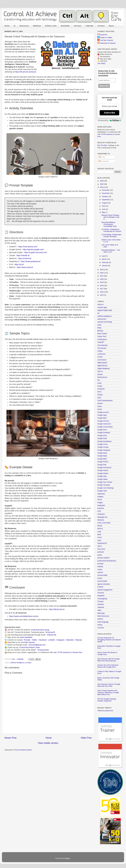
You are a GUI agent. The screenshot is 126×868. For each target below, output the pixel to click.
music (100, 537)
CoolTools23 (102, 360)
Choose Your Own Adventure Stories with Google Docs (108, 666)
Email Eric (104, 35)
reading (100, 567)
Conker (100, 357)
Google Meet (102, 459)
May (104, 212)
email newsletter (26, 637)
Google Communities (105, 427)
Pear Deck (101, 549)
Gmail (100, 409)
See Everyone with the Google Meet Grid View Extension (108, 660)
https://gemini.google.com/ (33, 249)
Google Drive (102, 436)
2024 (102, 187)
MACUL (100, 529)
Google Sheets (103, 473)
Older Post (86, 738)
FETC (100, 392)
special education (104, 584)
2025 (102, 184)
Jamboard (101, 514)
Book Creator (102, 334)
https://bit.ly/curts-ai (57, 609)
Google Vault (102, 491)
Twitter (34, 640)
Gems (100, 406)
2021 (102, 276)
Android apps (102, 307)
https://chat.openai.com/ (28, 247)
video (99, 610)
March (105, 259)
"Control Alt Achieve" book (29, 647)
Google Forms (103, 444)
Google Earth (102, 438)
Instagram (61, 640)
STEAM (100, 587)
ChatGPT (101, 342)
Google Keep (102, 453)
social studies (102, 581)
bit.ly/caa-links (43, 650)
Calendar (89, 26)
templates (101, 596)
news (99, 540)
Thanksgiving (102, 599)
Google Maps (102, 456)
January (105, 266)
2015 (102, 295)
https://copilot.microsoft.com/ (36, 252)
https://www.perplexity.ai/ (31, 261)
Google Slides (102, 479)
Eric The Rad (102, 145)
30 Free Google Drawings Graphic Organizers (107, 700)
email (99, 383)
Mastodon (70, 640)
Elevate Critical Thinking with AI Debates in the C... (110, 217)
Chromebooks (102, 345)
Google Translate (104, 485)
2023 (102, 270)
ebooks (100, 374)
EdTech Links (51, 26)
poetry (100, 555)
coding (100, 351)
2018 (102, 286)
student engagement (105, 590)
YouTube (101, 628)
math (99, 532)
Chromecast (102, 348)
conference (101, 354)
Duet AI (100, 371)
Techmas (101, 593)
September (106, 200)
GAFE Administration (105, 401)
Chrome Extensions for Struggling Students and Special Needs (109, 640)
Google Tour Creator (105, 482)
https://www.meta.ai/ (25, 267)
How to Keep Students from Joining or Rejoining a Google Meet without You (108, 693)
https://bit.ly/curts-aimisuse (26, 72)
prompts (28, 663)
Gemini (100, 403)
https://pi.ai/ (19, 264)
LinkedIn (52, 640)
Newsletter (65, 26)
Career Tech (102, 336)
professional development (107, 561)
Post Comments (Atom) (23, 750)
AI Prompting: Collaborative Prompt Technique (111, 236)
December (106, 190)
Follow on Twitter (106, 38)
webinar (100, 619)
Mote (99, 535)
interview (101, 508)
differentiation (102, 363)
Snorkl (100, 578)
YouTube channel (28, 642)
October (105, 197)
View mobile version (48, 743)
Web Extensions (103, 616)
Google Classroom (104, 424)
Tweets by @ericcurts (105, 711)
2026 (102, 181)
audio (99, 325)
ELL (99, 380)
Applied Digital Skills (105, 310)
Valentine (101, 607)
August (105, 203)
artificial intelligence (17, 663)
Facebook (43, 640)
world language (103, 622)
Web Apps (101, 613)
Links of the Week (104, 523)
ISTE (99, 511)
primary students (103, 558)
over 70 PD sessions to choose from (68, 652)
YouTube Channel (106, 40)
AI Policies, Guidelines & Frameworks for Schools (111, 230)
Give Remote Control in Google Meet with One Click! (109, 685)
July (104, 206)
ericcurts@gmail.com (37, 645)
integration (101, 505)
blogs (99, 328)
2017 (102, 289)
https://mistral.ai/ (25, 258)
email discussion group (40, 630)
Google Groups (103, 447)
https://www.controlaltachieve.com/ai (24, 616)
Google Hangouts (104, 450)
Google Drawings (104, 433)
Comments (104, 161)
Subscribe (110, 113)
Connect (101, 26)
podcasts (101, 552)
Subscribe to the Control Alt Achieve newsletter (108, 73)
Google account (103, 412)
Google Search (103, 470)
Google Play (102, 465)
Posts (102, 157)
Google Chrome (103, 421)
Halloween (101, 494)
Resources (24, 26)
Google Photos (103, 462)
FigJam (100, 395)
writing (100, 625)
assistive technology (105, 322)
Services (78, 26)
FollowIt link (51, 635)
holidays (100, 497)
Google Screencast (104, 468)
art (98, 313)
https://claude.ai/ (23, 255)
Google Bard (102, 418)
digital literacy (102, 366)
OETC (100, 546)
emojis (100, 386)
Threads (27, 640)
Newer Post (10, 738)
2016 (102, 292)
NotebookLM (102, 543)
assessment (102, 319)
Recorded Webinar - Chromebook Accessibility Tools (109, 224)
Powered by (109, 120)
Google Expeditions (105, 441)
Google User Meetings (106, 488)
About (111, 26)
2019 (102, 282)
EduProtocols (102, 377)
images (100, 503)
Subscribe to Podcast (108, 43)
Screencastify (102, 575)
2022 (102, 273)
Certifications (102, 339)
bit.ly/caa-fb (50, 632)
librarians (101, 520)
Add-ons (100, 304)
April (104, 256)
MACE (100, 526)
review (100, 570)
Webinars (37, 26)
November (106, 193)
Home (7, 26)
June (104, 209)
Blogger (67, 858)
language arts (102, 517)
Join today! (101, 63)
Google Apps (102, 415)
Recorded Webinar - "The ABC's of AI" (111, 251)
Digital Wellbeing (104, 369)
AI (15, 26)
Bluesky (79, 640)
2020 (102, 279)
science (100, 572)
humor (100, 500)
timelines (101, 604)
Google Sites (102, 476)
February (105, 262)
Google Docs (102, 430)
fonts (99, 398)
